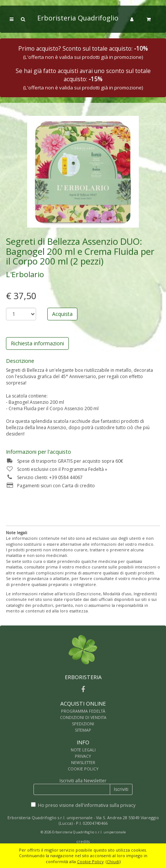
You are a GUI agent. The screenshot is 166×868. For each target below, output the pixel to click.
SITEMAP (83, 730)
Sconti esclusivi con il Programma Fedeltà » (57, 469)
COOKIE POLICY (83, 769)
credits (83, 841)
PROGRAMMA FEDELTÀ (83, 711)
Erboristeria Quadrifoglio (78, 18)
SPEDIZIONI (83, 724)
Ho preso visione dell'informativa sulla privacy (87, 805)
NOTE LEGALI (83, 750)
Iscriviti (121, 789)
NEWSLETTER (83, 762)
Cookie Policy (90, 861)
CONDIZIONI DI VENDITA (83, 717)
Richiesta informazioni (37, 343)
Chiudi (113, 861)
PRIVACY (83, 756)
